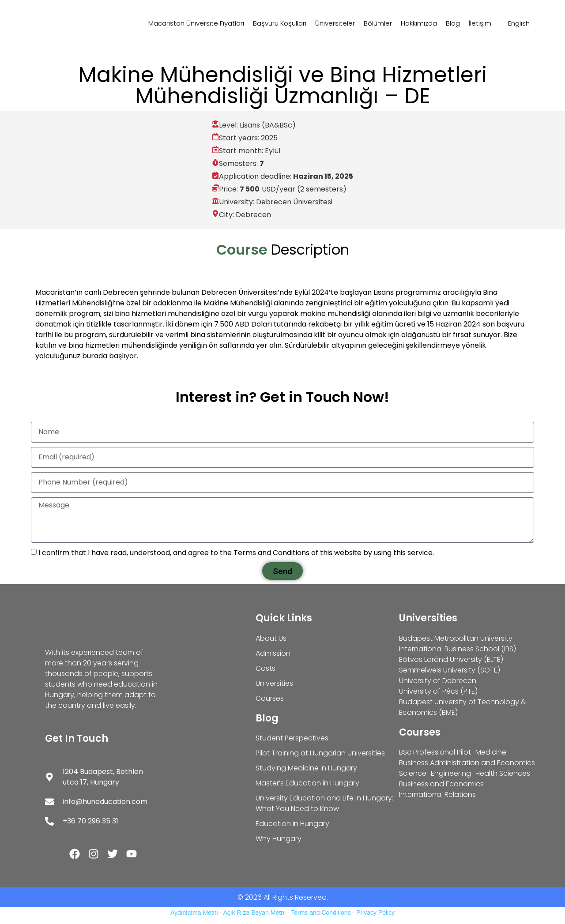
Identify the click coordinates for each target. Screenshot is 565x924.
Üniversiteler (335, 23)
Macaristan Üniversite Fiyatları (196, 23)
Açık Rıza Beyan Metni (254, 913)
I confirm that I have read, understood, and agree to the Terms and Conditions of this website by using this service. (236, 553)
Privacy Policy (375, 913)
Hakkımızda (419, 23)
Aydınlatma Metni (194, 913)
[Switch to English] (515, 23)
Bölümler (378, 23)
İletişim (480, 23)
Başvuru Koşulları (280, 23)
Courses (420, 732)
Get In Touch (77, 738)
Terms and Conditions (321, 913)
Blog (453, 23)
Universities (428, 618)
